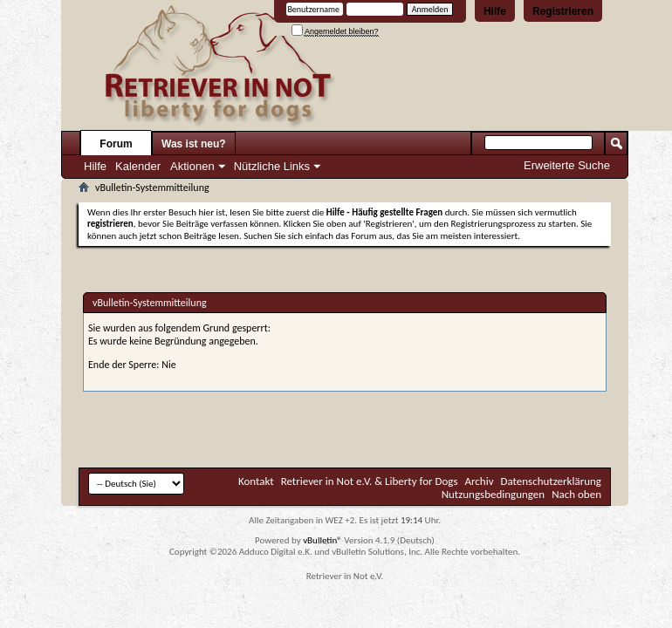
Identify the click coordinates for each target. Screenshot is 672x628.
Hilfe (495, 11)
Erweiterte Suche (567, 165)
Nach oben (576, 494)
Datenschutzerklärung (552, 481)
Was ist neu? (194, 144)
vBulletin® (322, 540)
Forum (116, 144)
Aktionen (192, 166)
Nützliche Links (272, 166)
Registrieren (563, 11)
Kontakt (256, 481)
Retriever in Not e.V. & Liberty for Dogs (370, 481)
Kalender (138, 166)
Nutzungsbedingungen (494, 494)
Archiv (480, 481)
